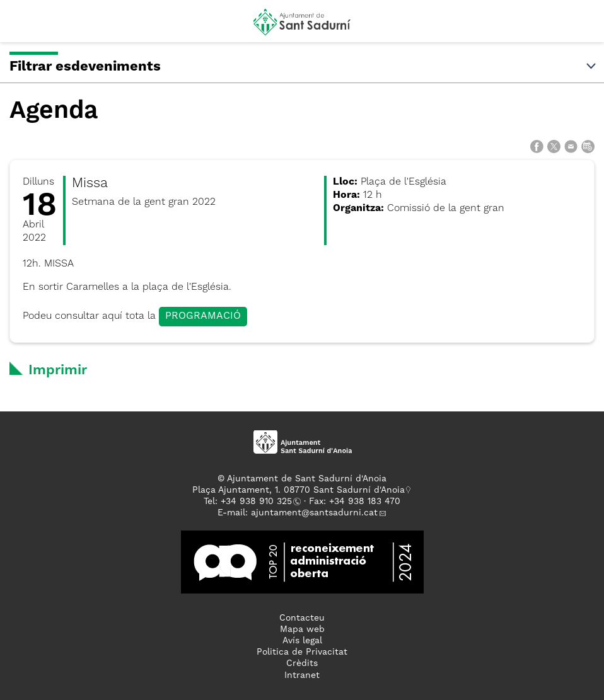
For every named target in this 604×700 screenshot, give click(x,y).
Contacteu (302, 618)
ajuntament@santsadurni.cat (314, 513)
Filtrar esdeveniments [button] (304, 67)
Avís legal (302, 641)
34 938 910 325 (259, 502)
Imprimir (58, 370)
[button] (21, 26)
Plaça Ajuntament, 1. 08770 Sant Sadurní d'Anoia (299, 490)
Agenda (54, 111)
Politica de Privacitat (302, 652)
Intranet (302, 675)
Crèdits (302, 663)
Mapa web (302, 629)
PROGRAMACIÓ (203, 316)
